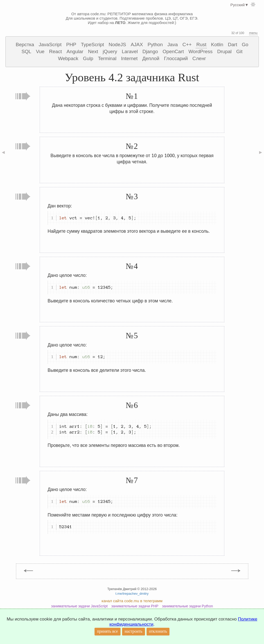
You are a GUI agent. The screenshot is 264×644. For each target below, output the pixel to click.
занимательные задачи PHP (135, 606)
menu (253, 33)
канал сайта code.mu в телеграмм (132, 601)
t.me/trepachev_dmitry (132, 594)
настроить (134, 631)
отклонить (158, 631)
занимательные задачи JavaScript (79, 606)
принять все (108, 631)
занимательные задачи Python (188, 606)
